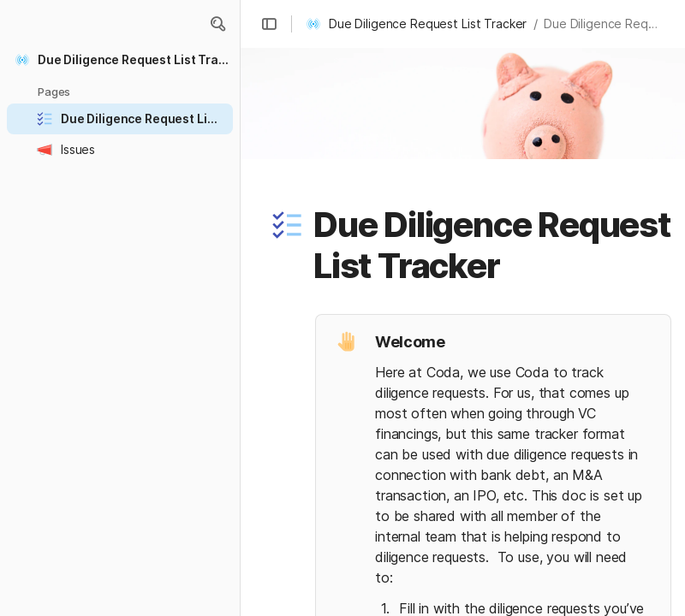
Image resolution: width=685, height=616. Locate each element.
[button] (217, 24)
